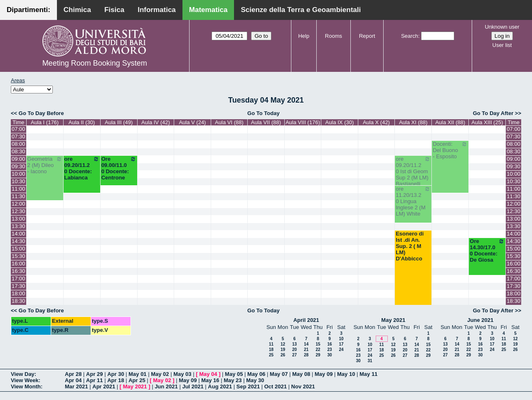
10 (341, 339)
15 (318, 344)
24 (341, 350)
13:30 (18, 226)
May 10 (346, 374)
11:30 (18, 196)
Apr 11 (94, 380)
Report (367, 36)
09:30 (18, 166)
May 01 (137, 374)
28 (306, 355)
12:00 (18, 204)
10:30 (18, 181)
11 (271, 344)
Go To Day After (493, 113)
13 (294, 344)
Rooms (334, 36)
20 (294, 350)
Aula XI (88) (413, 122)
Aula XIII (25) (487, 122)
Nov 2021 (303, 387)
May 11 (368, 374)
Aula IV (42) (156, 122)
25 (271, 355)
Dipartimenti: (28, 10)
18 (271, 350)
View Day (23, 374)
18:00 (18, 293)
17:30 (18, 286)
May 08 (301, 374)
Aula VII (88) (266, 122)
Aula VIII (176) (303, 122)
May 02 (160, 374)
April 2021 (306, 320)
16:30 (18, 271)
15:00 (18, 249)
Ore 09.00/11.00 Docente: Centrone (119, 168)
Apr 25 (137, 380)
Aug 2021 (220, 387)
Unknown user (502, 27)
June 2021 (480, 320)
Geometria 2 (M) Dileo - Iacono (45, 165)
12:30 (18, 211)
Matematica (208, 10)
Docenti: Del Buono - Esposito (450, 150)
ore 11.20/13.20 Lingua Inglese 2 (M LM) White (413, 201)
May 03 (182, 374)
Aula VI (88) (229, 122)
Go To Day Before (41, 113)
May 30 (255, 380)
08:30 (18, 151)
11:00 (18, 189)
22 (318, 350)
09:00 (18, 159)
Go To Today (264, 113)
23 (329, 350)
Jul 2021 (193, 387)
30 (329, 355)
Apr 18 (116, 380)
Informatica (157, 10)
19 (283, 350)
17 (341, 344)
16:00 (18, 264)
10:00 (18, 174)
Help (304, 36)
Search (410, 36)
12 (283, 344)
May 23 (233, 380)
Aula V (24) (192, 122)
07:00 (18, 129)
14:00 (18, 234)
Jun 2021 (166, 387)
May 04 (208, 374)
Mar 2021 (76, 387)
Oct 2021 (276, 387)
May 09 (324, 374)
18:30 (18, 301)
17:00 (18, 279)
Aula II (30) (82, 122)
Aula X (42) (376, 122)
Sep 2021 (248, 387)
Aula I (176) (45, 122)
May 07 (279, 374)
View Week (25, 380)
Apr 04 (73, 380)
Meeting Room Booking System (95, 63)
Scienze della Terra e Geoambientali (301, 10)
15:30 (18, 256)
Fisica (114, 10)
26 (283, 355)
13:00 (18, 219)
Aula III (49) (119, 122)
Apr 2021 (104, 387)
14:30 (18, 241)
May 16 (210, 380)
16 (329, 344)
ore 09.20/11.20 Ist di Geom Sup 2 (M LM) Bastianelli (413, 171)
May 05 (234, 374)
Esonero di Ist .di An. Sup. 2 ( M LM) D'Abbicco (410, 246)
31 (370, 361)
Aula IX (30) (340, 122)
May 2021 (393, 320)
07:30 (18, 136)
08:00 (18, 144)
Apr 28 (73, 374)
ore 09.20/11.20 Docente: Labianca (82, 168)
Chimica (77, 10)
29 (318, 355)
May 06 (256, 374)
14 (306, 344)
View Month (26, 387)
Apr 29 (94, 374)
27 (294, 355)
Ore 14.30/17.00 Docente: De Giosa (487, 250)
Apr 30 (116, 374)
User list (502, 45)
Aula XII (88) (450, 122)
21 (306, 350)
